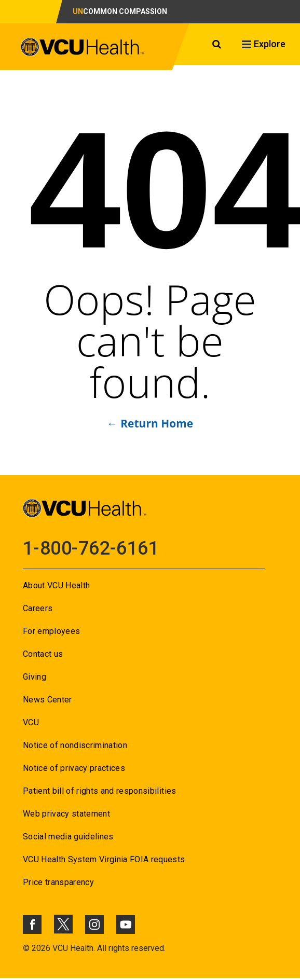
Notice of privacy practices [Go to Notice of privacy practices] (74, 768)
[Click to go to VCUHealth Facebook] (32, 924)
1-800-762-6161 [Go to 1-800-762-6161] (91, 548)
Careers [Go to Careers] (38, 608)
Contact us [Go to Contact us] (43, 654)
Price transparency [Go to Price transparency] (58, 882)
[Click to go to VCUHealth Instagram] (94, 924)
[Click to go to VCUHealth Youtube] (126, 924)
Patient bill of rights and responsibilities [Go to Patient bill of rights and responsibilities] (100, 791)
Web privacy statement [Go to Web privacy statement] (66, 814)
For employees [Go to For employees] (51, 631)
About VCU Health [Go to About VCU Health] (56, 585)
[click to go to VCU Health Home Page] (83, 49)
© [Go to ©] (26, 948)
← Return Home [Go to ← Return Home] (150, 423)
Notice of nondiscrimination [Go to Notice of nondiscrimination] (75, 745)
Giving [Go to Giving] (35, 677)
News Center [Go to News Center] (47, 700)
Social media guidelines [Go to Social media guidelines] (68, 837)
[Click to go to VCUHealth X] (63, 924)
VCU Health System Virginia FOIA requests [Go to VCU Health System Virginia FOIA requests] (104, 859)
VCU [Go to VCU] (31, 722)
